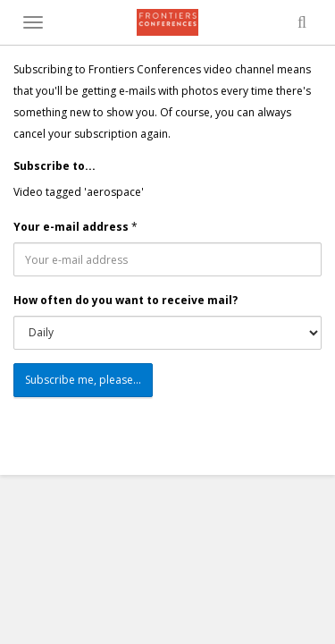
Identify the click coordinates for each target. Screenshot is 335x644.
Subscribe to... (54, 166)
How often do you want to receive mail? (126, 300)
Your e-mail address (71, 227)
